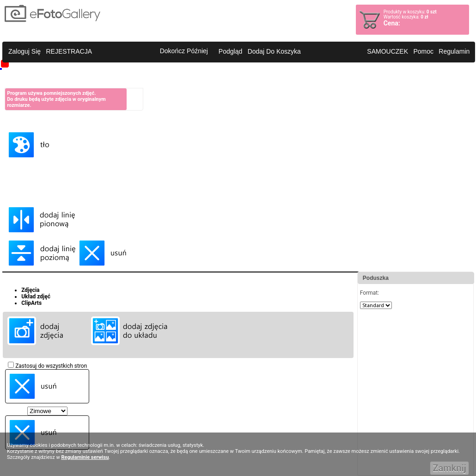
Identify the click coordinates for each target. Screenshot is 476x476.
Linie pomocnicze (27, 194)
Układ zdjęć (36, 297)
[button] (24, 52)
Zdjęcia (30, 290)
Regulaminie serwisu (85, 457)
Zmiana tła (18, 119)
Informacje (18, 79)
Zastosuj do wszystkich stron (47, 366)
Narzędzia (17, 170)
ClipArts (31, 303)
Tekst (12, 182)
